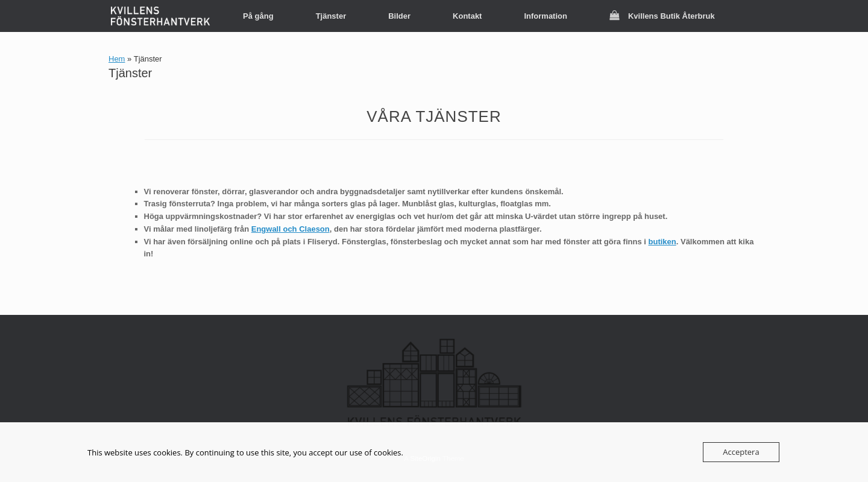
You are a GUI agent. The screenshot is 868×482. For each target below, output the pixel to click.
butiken (662, 242)
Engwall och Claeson (291, 229)
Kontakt (467, 16)
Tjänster (331, 16)
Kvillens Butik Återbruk (662, 16)
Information (546, 16)
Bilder (399, 16)
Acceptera (741, 452)
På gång (258, 16)
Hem (117, 59)
